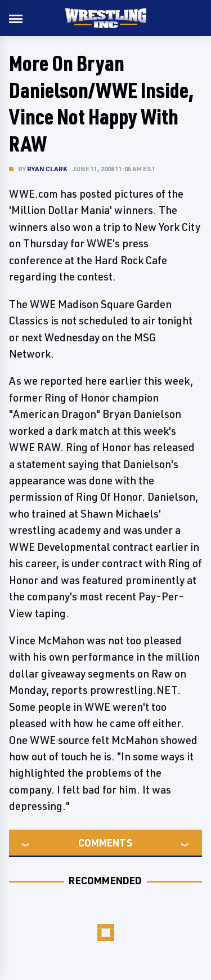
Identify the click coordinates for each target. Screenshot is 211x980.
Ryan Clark (47, 169)
